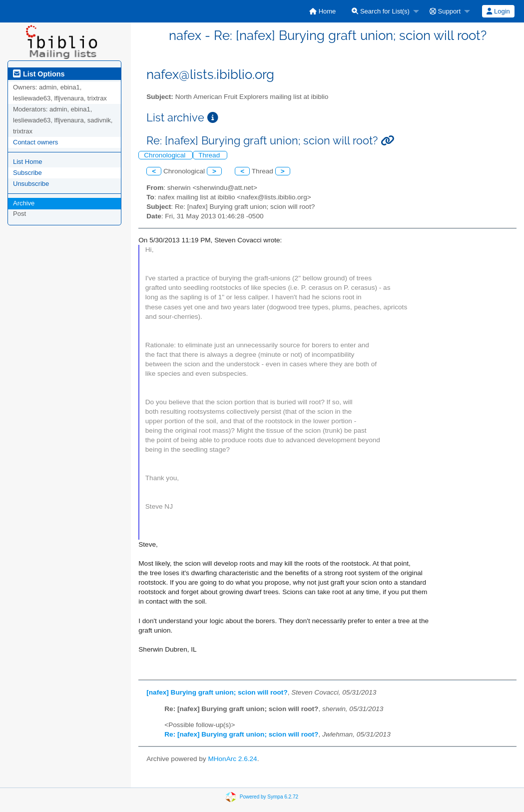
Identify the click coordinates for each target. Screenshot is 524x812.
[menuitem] (322, 11)
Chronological (166, 155)
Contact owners (35, 142)
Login (498, 11)
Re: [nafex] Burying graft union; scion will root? (241, 734)
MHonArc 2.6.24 (232, 759)
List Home (28, 162)
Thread (210, 155)
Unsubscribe (31, 184)
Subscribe (27, 173)
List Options (39, 74)
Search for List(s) (381, 11)
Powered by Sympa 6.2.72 (269, 796)
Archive (24, 203)
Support (445, 11)
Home (322, 11)
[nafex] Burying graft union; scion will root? (217, 692)
